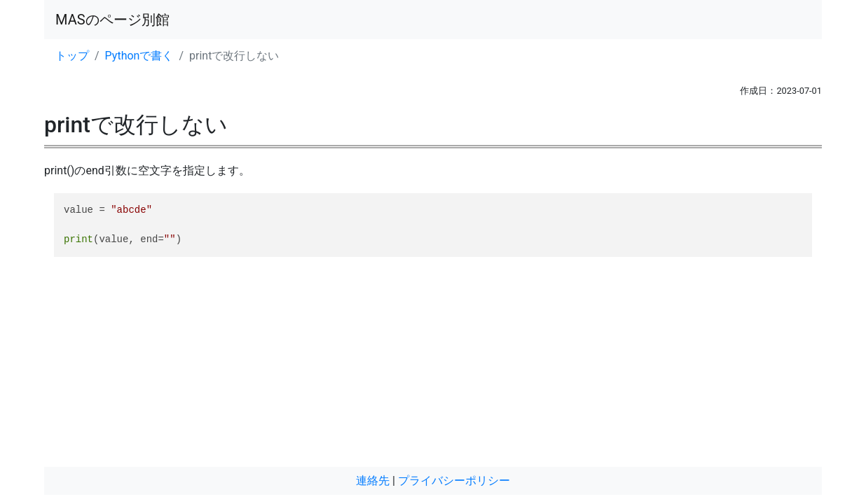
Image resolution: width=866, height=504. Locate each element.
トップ (72, 56)
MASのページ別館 (112, 20)
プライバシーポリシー (454, 481)
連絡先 (373, 481)
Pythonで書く (139, 56)
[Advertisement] (433, 369)
